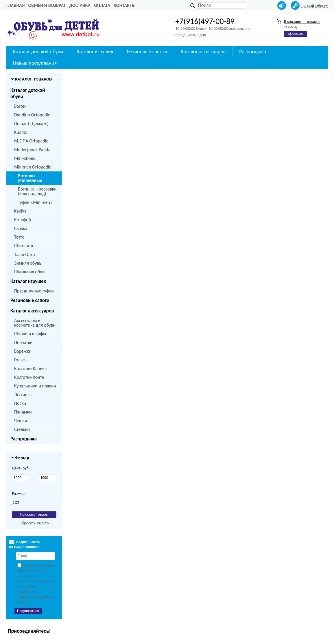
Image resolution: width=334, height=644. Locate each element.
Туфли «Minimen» (35, 202)
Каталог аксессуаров (32, 311)
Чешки (21, 421)
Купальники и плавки (35, 386)
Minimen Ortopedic (33, 167)
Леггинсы (23, 395)
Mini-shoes (25, 158)
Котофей (23, 220)
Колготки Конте (29, 377)
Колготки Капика (30, 368)
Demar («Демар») (31, 124)
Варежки (23, 351)
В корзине (302, 22)
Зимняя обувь (28, 263)
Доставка (80, 5)
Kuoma (21, 132)
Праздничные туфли (34, 291)
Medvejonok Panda (32, 150)
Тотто (19, 237)
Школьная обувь (30, 272)
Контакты (125, 5)
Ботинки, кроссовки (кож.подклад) (37, 191)
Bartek (20, 106)
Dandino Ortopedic (32, 115)
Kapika (20, 211)
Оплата (102, 5)
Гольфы (21, 360)
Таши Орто (25, 254)
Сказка (21, 228)
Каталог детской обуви (28, 93)
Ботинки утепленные (30, 178)
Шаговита (24, 246)
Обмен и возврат (47, 5)
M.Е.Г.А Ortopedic (31, 141)
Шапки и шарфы (30, 334)
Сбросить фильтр (34, 523)
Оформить (295, 34)
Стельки (22, 429)
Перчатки (23, 342)
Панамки (23, 412)
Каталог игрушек (28, 281)
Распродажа (24, 439)
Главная (15, 5)
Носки (20, 403)
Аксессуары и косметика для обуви (35, 323)
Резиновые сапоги (30, 300)
